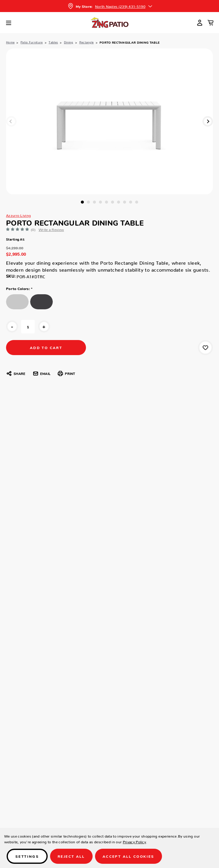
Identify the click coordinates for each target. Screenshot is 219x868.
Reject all (71, 856)
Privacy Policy (134, 841)
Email (41, 373)
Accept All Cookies (129, 856)
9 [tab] (131, 202)
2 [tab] (88, 202)
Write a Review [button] (51, 229)
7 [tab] (119, 202)
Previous (11, 121)
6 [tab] (113, 202)
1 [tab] (82, 202)
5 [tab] (106, 202)
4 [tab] (100, 202)
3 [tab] (94, 202)
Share (16, 373)
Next (208, 121)
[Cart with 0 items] (211, 23)
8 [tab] (125, 202)
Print (66, 373)
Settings (27, 856)
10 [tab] (137, 202)
